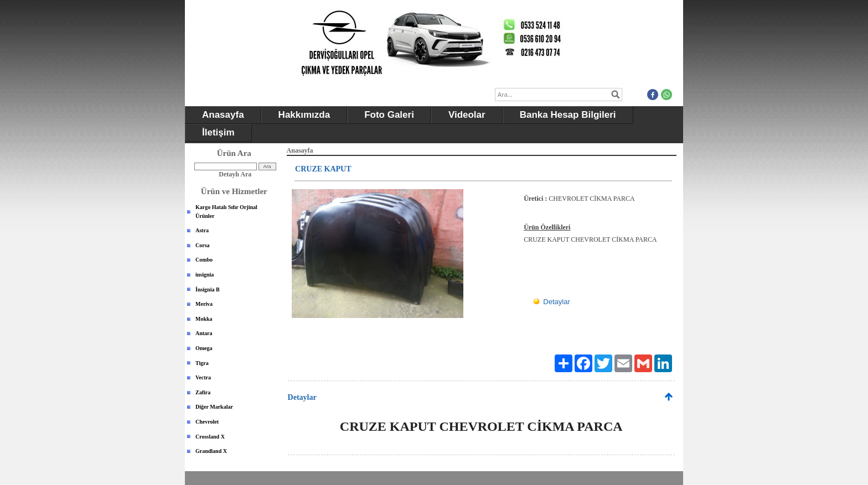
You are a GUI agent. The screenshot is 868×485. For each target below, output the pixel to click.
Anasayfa (223, 115)
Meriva (204, 304)
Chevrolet (207, 422)
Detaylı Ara (235, 174)
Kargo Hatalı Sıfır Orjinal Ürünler (226, 212)
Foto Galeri (389, 115)
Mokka (204, 319)
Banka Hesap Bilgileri (568, 115)
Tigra (202, 363)
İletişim (218, 132)
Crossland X (210, 437)
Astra (202, 230)
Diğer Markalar (214, 407)
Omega (204, 348)
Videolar (467, 115)
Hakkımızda (304, 115)
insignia (205, 275)
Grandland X (211, 451)
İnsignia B (208, 290)
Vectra (203, 377)
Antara (204, 333)
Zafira (203, 392)
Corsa (203, 245)
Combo (204, 260)
